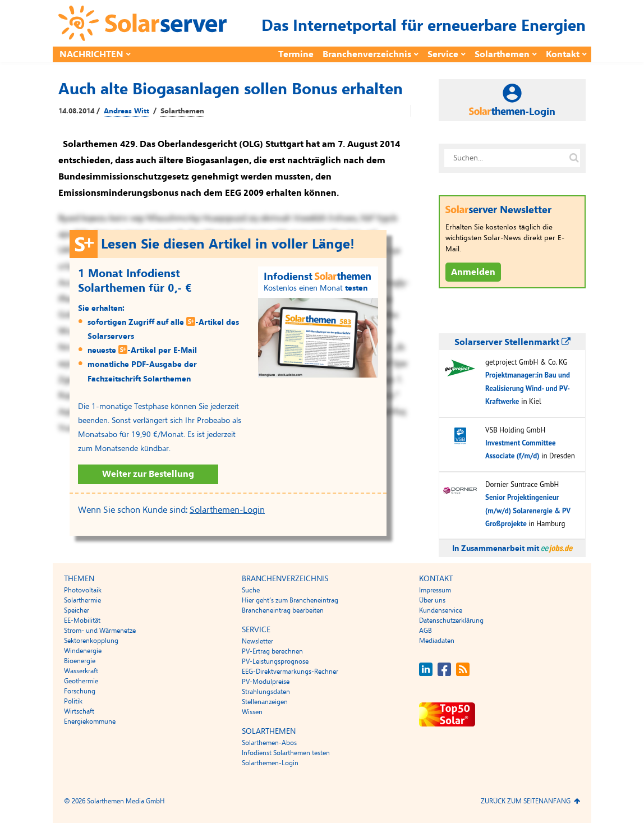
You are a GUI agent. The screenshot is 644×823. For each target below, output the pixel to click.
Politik (73, 701)
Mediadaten (437, 641)
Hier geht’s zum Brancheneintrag (290, 600)
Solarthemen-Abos (269, 743)
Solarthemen (502, 54)
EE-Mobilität (82, 620)
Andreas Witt (127, 111)
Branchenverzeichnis (367, 54)
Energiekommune (90, 721)
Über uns (432, 600)
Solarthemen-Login (227, 510)
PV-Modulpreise (266, 682)
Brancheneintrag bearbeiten (283, 610)
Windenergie (83, 651)
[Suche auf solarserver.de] (574, 158)
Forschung (80, 691)
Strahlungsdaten (266, 692)
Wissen (252, 712)
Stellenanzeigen (265, 702)
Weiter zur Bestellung (148, 474)
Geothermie (81, 681)
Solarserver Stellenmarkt (512, 342)
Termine (296, 54)
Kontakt (563, 54)
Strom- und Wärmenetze (100, 631)
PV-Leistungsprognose (275, 661)
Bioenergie (80, 661)
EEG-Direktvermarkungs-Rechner (290, 672)
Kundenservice (441, 610)
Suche (251, 590)
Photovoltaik (83, 590)
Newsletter (257, 641)
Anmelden (473, 272)
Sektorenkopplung (91, 641)
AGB (426, 631)
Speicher (77, 610)
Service (443, 54)
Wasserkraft (81, 671)
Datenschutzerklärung (451, 620)
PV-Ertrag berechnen (272, 651)
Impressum (435, 590)
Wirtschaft (79, 711)
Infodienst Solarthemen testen (286, 753)
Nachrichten (91, 54)
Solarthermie (82, 600)
